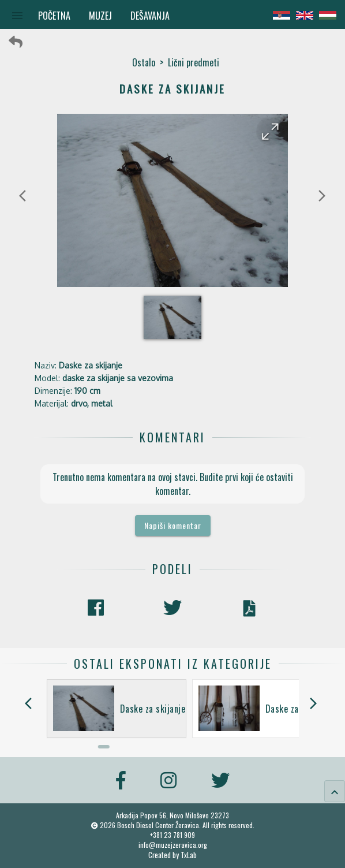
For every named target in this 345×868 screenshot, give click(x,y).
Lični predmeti (194, 62)
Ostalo (144, 62)
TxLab (189, 855)
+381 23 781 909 (172, 835)
